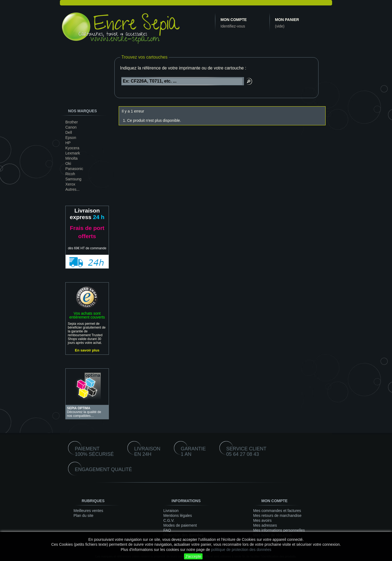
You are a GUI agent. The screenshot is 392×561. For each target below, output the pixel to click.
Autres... (72, 189)
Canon (71, 127)
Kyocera (72, 148)
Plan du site (83, 515)
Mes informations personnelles (279, 530)
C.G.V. (169, 520)
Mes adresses (265, 525)
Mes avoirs (262, 520)
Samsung (73, 179)
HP (68, 143)
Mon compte (234, 20)
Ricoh (70, 174)
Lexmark (73, 153)
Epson (71, 138)
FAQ (167, 530)
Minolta (71, 158)
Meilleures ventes (88, 511)
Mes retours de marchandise (277, 515)
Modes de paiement (180, 525)
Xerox (70, 184)
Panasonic (74, 169)
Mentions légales (178, 515)
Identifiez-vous (233, 26)
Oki (68, 163)
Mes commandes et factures (277, 511)
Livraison (171, 511)
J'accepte (193, 556)
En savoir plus (87, 350)
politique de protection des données (241, 550)
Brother (72, 122)
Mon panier (287, 20)
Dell (69, 132)
